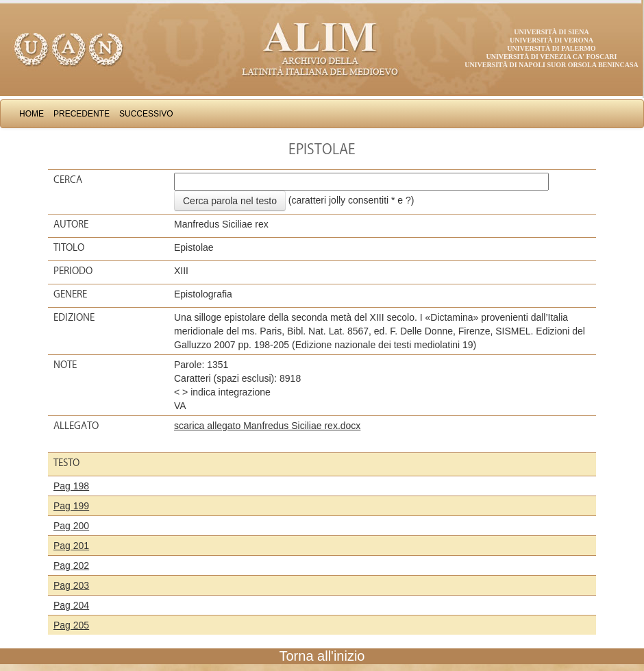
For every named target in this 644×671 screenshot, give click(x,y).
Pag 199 (71, 506)
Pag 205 (71, 625)
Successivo (146, 114)
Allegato (76, 426)
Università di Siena (551, 32)
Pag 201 (71, 546)
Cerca (68, 180)
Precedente (82, 114)
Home (32, 114)
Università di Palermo (551, 48)
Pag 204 (71, 605)
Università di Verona (552, 40)
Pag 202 (71, 565)
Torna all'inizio (322, 656)
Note (65, 365)
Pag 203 (71, 585)
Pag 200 (71, 526)
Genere (70, 294)
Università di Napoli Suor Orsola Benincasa (552, 65)
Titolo (69, 247)
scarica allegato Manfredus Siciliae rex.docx (267, 426)
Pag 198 (71, 486)
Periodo (73, 271)
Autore (71, 224)
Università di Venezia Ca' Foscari (552, 57)
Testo (66, 463)
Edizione (74, 317)
